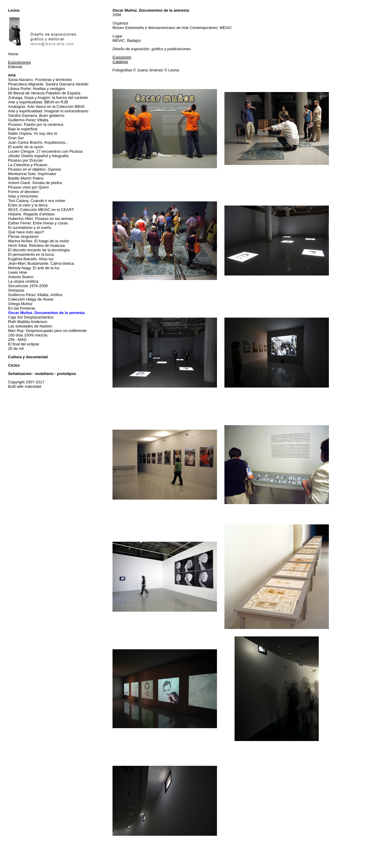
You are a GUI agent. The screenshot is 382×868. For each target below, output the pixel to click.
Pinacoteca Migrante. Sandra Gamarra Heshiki (48, 84)
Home (13, 54)
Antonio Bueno (21, 277)
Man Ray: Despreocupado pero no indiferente (47, 331)
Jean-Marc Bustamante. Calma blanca (41, 263)
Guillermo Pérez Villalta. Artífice (35, 295)
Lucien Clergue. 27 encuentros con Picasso (46, 151)
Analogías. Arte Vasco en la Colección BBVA (46, 107)
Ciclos (14, 365)
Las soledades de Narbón (30, 326)
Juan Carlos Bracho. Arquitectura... (38, 142)
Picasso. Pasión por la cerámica (36, 124)
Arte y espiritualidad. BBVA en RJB (38, 102)
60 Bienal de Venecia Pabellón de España (44, 93)
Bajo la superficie (23, 129)
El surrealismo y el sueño (30, 228)
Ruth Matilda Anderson (28, 322)
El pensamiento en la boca (31, 254)
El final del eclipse (24, 344)
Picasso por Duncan (25, 160)
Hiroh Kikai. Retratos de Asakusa (36, 245)
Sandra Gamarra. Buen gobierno (36, 115)
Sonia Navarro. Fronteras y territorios (40, 80)
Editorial (15, 67)
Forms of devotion (24, 192)
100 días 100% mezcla (28, 335)
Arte (12, 75)
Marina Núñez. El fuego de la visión (39, 241)
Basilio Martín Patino (26, 178)
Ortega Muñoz (20, 304)
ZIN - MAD (17, 340)
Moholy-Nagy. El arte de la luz (34, 268)
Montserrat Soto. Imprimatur (32, 174)
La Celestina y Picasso (28, 165)
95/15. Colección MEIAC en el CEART (41, 210)
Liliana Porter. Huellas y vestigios (37, 89)
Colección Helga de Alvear (31, 299)
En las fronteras (22, 308)
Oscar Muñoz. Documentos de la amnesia (46, 313)
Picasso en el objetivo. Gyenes (35, 169)
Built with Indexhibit (25, 386)
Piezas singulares (23, 236)
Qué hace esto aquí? (26, 232)
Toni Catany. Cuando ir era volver (37, 201)
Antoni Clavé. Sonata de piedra (35, 183)
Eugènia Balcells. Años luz (31, 259)
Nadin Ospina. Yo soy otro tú (33, 133)
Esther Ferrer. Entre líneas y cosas (38, 223)
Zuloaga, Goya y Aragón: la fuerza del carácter (48, 98)
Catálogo (120, 62)
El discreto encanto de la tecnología (39, 250)
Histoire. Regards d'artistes (31, 214)
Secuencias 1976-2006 (28, 286)
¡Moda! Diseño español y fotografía (38, 156)
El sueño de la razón (26, 147)
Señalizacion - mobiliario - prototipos (42, 374)
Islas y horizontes (23, 196)
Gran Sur (16, 138)
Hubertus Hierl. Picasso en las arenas (41, 219)
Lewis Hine (18, 272)
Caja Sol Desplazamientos (31, 317)
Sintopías (16, 290)
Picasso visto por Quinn (29, 187)
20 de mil (16, 349)
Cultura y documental (28, 357)
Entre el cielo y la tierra (28, 205)
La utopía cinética (23, 281)
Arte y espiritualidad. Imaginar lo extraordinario (48, 111)
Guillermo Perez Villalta (28, 120)
